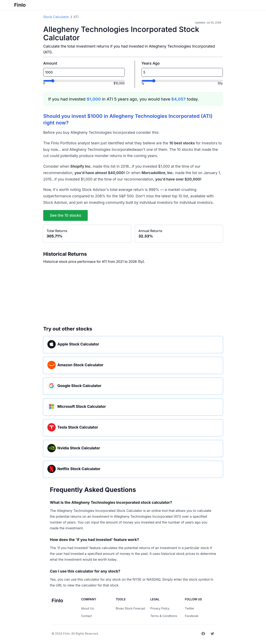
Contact (86, 616)
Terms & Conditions (164, 616)
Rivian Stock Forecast (131, 608)
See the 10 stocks (65, 215)
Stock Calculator (56, 17)
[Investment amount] (84, 81)
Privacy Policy (160, 608)
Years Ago (151, 63)
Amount (50, 63)
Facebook (192, 616)
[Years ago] (182, 81)
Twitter (190, 608)
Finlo (66, 634)
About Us (87, 608)
